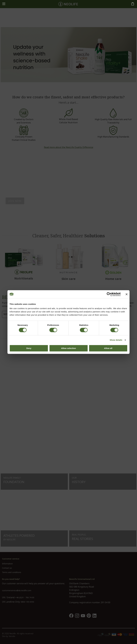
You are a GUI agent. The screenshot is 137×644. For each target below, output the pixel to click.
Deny (29, 348)
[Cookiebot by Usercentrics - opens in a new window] (109, 294)
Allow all (108, 348)
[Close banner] (127, 294)
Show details (116, 340)
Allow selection (68, 348)
